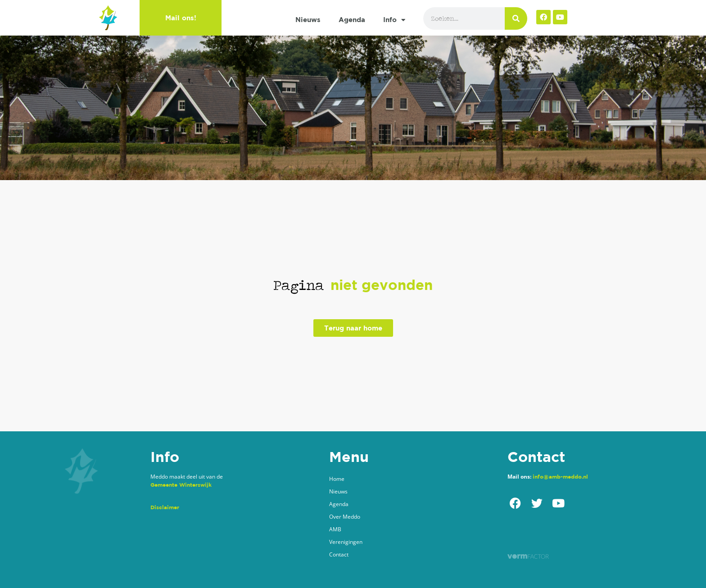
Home (337, 479)
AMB (335, 529)
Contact (339, 554)
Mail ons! (181, 18)
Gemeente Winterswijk (181, 485)
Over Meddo (345, 517)
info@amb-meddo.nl (560, 477)
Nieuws (308, 20)
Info (394, 20)
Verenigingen (346, 542)
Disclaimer (165, 507)
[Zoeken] (516, 18)
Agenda (352, 20)
